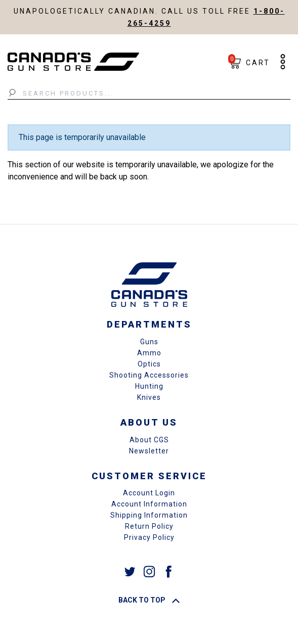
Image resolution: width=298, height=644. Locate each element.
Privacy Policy (149, 537)
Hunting (149, 386)
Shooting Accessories (149, 375)
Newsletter (149, 451)
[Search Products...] (149, 94)
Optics (149, 364)
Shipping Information (149, 515)
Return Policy (149, 526)
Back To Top (149, 600)
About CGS (149, 440)
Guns (149, 342)
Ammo (149, 353)
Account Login (149, 493)
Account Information (149, 504)
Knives (149, 397)
